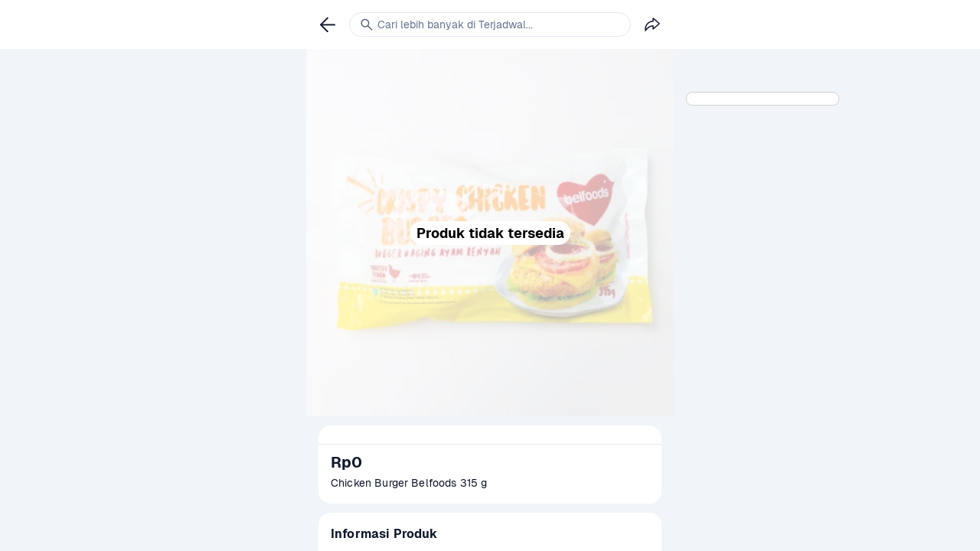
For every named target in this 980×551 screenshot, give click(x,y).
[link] (328, 24)
